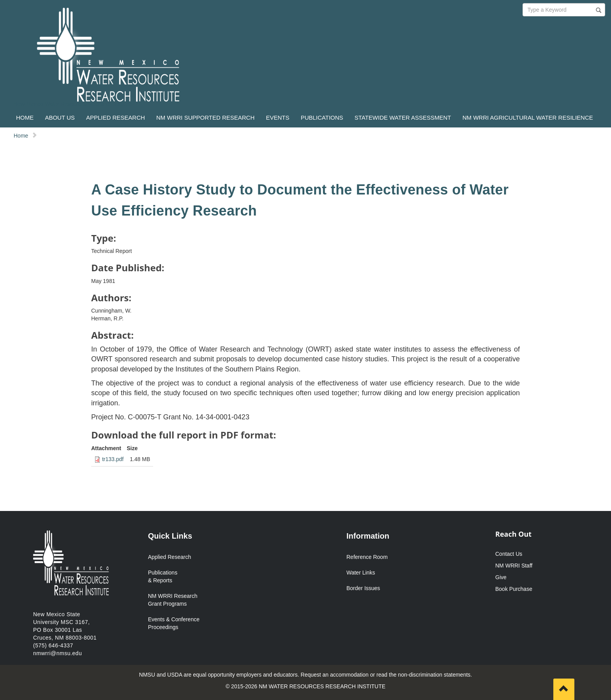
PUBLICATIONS (322, 118)
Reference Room (367, 557)
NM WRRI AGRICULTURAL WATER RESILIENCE (528, 118)
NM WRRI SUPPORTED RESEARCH (205, 118)
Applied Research (170, 557)
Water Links (361, 573)
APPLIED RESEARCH (116, 118)
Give (501, 577)
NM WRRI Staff (514, 566)
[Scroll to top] (564, 689)
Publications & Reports (163, 576)
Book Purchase (514, 589)
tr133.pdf (113, 459)
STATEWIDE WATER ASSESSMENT (403, 118)
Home (21, 136)
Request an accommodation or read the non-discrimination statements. (387, 675)
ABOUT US (60, 118)
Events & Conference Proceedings (174, 623)
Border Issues (363, 588)
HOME (25, 118)
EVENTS (277, 118)
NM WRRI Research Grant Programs (173, 600)
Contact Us (509, 554)
